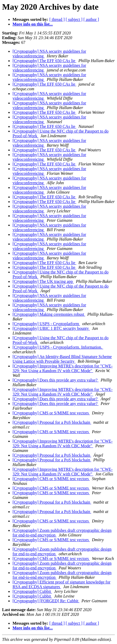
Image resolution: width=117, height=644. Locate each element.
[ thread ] (57, 19)
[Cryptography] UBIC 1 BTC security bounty (51, 328)
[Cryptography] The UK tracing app (43, 281)
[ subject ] (74, 19)
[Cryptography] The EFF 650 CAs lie (44, 61)
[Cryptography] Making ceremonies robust (49, 314)
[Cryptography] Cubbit (32, 591)
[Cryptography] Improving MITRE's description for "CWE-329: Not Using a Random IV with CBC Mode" (63, 368)
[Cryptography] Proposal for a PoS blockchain (52, 422)
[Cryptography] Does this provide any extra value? (55, 380)
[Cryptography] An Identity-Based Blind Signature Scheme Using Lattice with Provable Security (62, 359)
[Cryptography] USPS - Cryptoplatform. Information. (58, 347)
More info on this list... (33, 24)
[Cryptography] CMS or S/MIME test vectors (51, 413)
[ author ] (91, 19)
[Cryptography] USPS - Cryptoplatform (46, 324)
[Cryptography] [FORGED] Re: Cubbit (46, 601)
